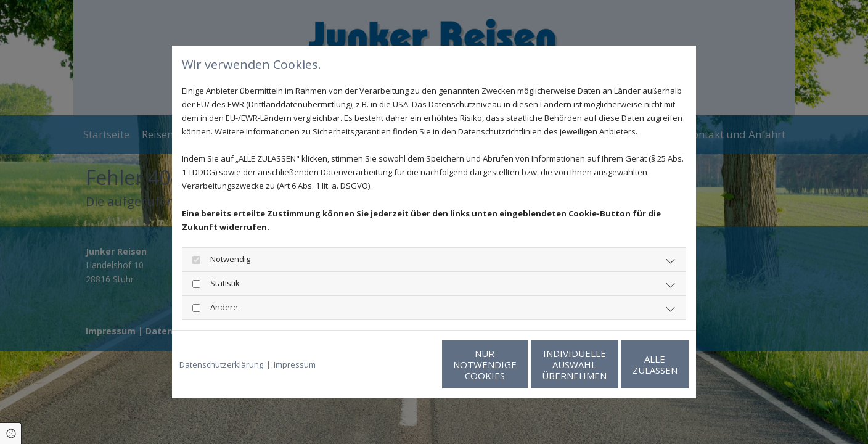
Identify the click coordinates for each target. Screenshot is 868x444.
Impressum (295, 364)
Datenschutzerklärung (221, 364)
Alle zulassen (632, 364)
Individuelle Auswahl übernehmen (514, 364)
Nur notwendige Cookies (397, 364)
